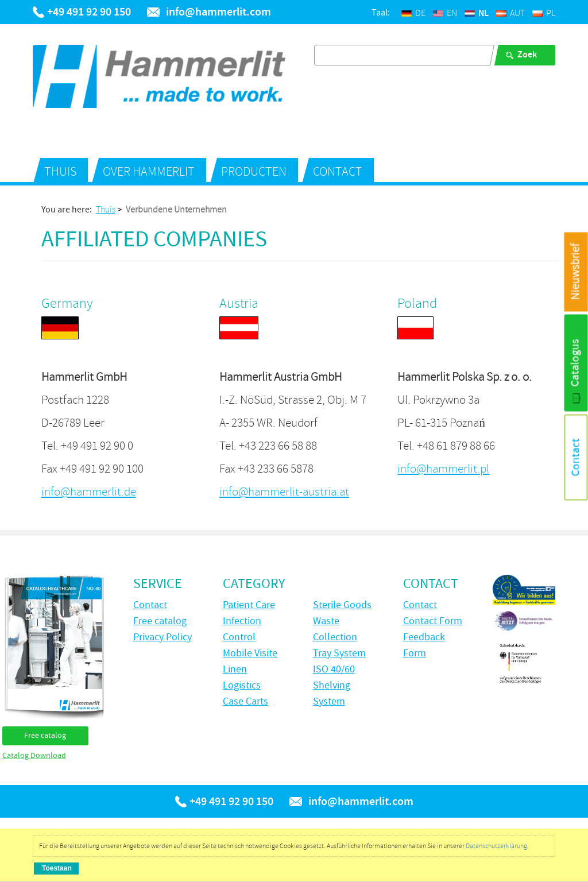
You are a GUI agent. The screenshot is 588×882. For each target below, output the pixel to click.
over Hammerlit (149, 172)
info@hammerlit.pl (443, 469)
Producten (254, 172)
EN (445, 13)
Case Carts (245, 702)
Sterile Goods (342, 605)
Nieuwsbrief (576, 272)
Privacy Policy (163, 637)
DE (413, 13)
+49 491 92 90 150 (89, 12)
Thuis (60, 172)
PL (544, 13)
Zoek (527, 55)
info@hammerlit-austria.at (284, 492)
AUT (510, 13)
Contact (338, 172)
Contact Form (433, 621)
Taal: (381, 13)
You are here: (67, 210)
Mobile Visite (250, 653)
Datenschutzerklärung (496, 846)
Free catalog (45, 736)
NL (477, 13)
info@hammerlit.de (89, 492)
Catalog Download (34, 756)
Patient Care (249, 605)
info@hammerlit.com (218, 12)
